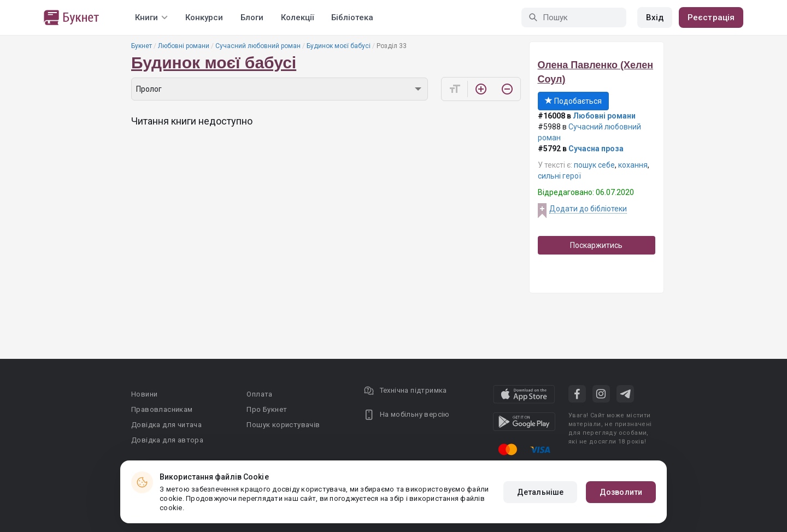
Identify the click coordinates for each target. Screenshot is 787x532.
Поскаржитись (596, 245)
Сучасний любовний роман (258, 46)
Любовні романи (184, 46)
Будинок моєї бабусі (339, 46)
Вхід (655, 17)
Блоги (252, 17)
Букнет (142, 46)
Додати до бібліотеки (588, 209)
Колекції (297, 17)
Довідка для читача (166, 425)
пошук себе (594, 165)
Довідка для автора (167, 440)
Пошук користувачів (283, 425)
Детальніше (540, 492)
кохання (633, 165)
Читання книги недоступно (192, 121)
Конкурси (204, 17)
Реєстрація (711, 17)
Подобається (573, 101)
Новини (144, 394)
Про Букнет (267, 409)
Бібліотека (352, 17)
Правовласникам (162, 409)
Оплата (259, 394)
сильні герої (559, 176)
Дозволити (621, 492)
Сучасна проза (596, 149)
